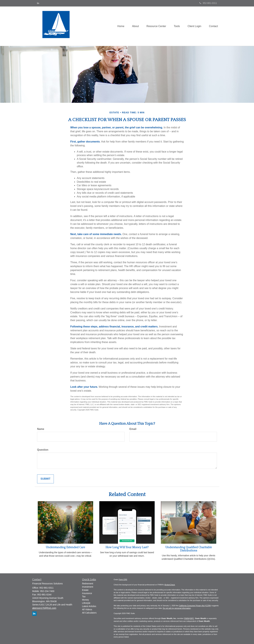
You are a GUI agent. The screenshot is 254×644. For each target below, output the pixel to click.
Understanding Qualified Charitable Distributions (189, 549)
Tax (84, 597)
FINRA (187, 618)
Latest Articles (89, 606)
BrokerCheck (170, 585)
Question (43, 450)
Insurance (87, 593)
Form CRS (123, 579)
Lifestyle (86, 603)
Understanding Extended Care (65, 547)
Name (41, 429)
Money (86, 600)
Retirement (88, 584)
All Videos (87, 609)
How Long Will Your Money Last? (127, 547)
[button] (134, 26)
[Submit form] (45, 479)
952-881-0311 (208, 3)
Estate (85, 590)
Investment (88, 587)
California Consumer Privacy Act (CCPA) (195, 606)
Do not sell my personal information (177, 608)
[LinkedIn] (38, 3)
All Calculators (89, 613)
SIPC (192, 618)
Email (133, 429)
